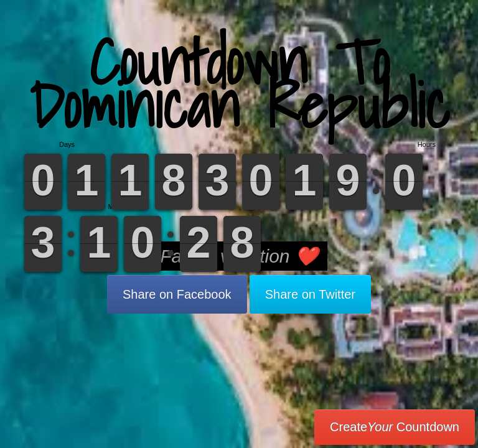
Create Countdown (395, 427)
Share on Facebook (177, 294)
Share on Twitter (310, 294)
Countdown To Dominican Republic (239, 84)
